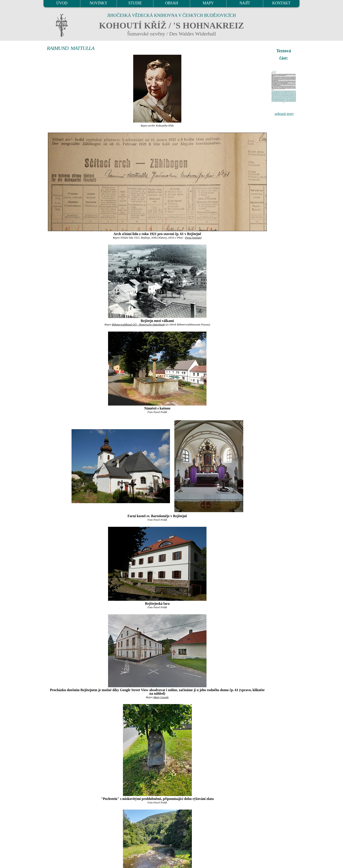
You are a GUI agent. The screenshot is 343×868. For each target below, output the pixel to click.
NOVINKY (99, 3)
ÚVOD (62, 3)
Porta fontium (193, 238)
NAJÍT (245, 3)
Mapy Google (161, 697)
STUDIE (135, 3)
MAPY (208, 3)
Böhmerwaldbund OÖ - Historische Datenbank (138, 325)
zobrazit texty (284, 114)
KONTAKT (281, 3)
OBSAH (172, 3)
